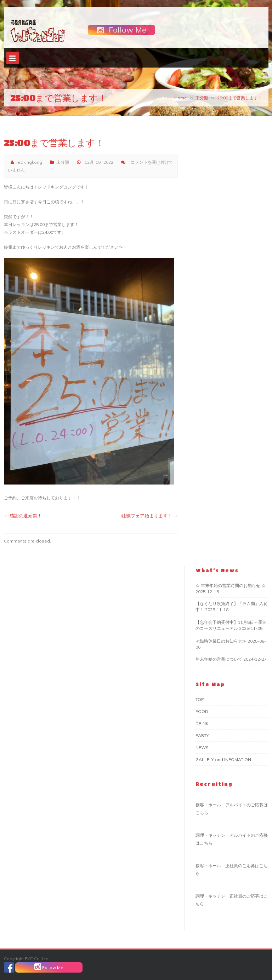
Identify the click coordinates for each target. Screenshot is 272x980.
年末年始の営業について (219, 659)
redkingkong (29, 162)
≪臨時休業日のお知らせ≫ (221, 641)
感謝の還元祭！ (26, 516)
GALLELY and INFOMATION (223, 759)
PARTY (202, 735)
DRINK (202, 723)
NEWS (202, 747)
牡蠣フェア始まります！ (147, 516)
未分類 (202, 98)
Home (181, 98)
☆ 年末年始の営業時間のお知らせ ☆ (231, 585)
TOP (200, 699)
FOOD (202, 711)
